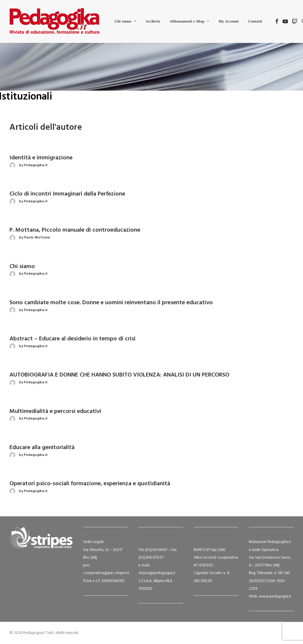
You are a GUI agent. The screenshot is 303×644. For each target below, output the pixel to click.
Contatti (255, 21)
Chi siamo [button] (125, 21)
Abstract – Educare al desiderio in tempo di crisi (72, 339)
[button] (277, 21)
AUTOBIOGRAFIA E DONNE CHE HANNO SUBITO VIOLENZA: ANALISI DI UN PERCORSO (119, 375)
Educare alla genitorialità (42, 448)
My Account (229, 21)
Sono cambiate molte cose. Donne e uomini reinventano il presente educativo (111, 303)
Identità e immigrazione (41, 158)
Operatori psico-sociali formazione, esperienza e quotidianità (90, 484)
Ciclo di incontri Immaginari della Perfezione (67, 194)
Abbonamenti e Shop (189, 21)
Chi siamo (22, 267)
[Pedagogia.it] (55, 21)
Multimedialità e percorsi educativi (55, 411)
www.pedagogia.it (275, 596)
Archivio (153, 21)
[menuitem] (125, 21)
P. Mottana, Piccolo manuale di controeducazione (75, 230)
